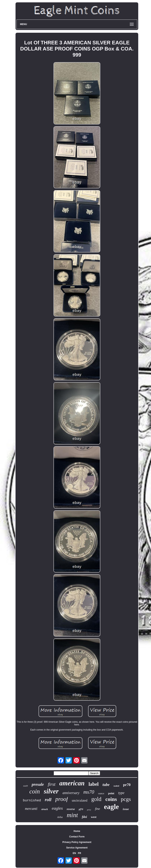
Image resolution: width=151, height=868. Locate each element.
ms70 (89, 792)
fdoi (84, 817)
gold (96, 799)
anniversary (71, 793)
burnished (32, 800)
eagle (111, 807)
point (111, 793)
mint (72, 815)
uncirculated (80, 800)
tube (106, 785)
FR (79, 853)
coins (111, 799)
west (94, 817)
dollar (60, 817)
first (52, 784)
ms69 (25, 786)
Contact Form (77, 837)
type (121, 793)
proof (62, 799)
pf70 (81, 809)
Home (77, 831)
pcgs (126, 799)
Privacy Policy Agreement (77, 842)
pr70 (127, 785)
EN (74, 853)
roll (48, 800)
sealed (116, 786)
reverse (71, 809)
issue (126, 809)
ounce (101, 793)
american (72, 783)
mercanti (31, 809)
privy (89, 810)
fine (98, 809)
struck (45, 809)
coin (35, 791)
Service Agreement (77, 848)
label (93, 784)
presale (38, 784)
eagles (57, 808)
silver (51, 791)
